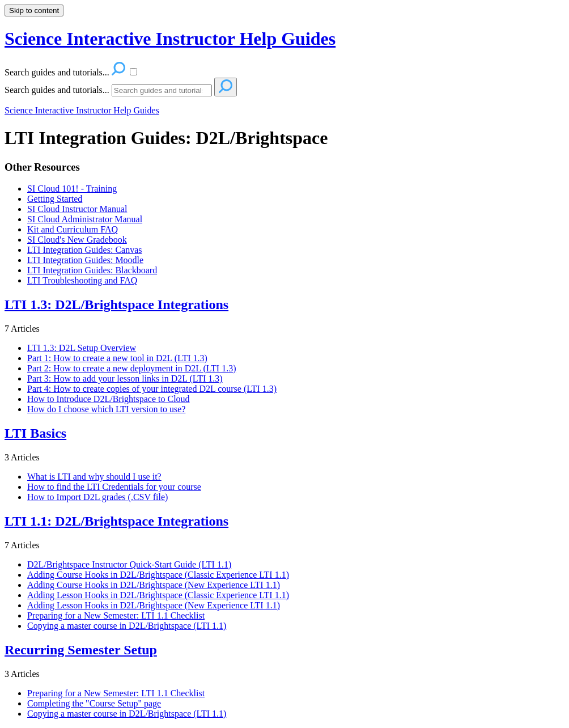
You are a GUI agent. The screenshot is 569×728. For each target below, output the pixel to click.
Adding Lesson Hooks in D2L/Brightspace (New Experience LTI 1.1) (154, 605)
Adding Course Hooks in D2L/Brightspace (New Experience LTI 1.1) (154, 585)
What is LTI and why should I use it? (94, 477)
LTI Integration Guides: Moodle (85, 260)
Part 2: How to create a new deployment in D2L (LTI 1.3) (132, 368)
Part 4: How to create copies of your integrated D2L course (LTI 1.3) (152, 389)
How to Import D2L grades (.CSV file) (97, 497)
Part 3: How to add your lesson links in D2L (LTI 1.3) (125, 378)
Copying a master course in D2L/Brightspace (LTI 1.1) (127, 626)
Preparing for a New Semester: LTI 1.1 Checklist (116, 615)
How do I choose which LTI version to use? (106, 409)
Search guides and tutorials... (57, 90)
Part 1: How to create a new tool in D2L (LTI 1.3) (117, 358)
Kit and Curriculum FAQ (73, 229)
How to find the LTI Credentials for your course (114, 487)
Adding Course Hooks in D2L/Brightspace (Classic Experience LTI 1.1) (158, 575)
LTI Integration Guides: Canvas (84, 250)
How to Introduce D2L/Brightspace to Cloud (109, 399)
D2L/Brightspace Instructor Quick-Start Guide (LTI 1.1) (129, 564)
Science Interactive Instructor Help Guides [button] (170, 39)
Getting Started (55, 199)
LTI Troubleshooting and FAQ (82, 280)
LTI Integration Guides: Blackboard (92, 270)
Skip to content (34, 10)
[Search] (162, 90)
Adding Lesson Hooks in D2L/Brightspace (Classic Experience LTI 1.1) (158, 595)
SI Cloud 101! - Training (72, 189)
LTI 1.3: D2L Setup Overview (82, 348)
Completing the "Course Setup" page (94, 703)
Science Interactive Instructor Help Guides (82, 110)
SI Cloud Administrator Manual (85, 219)
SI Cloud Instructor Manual (77, 209)
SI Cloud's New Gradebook (77, 240)
